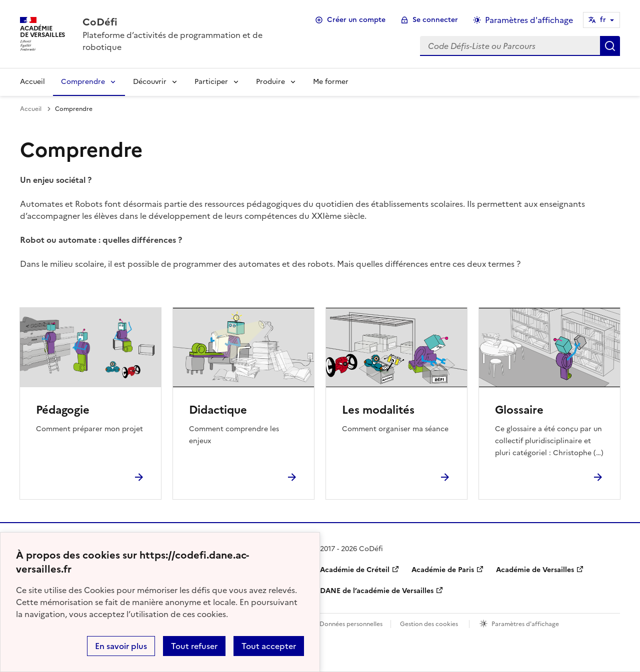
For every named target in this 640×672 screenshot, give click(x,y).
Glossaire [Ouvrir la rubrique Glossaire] (519, 410)
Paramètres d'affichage (525, 624)
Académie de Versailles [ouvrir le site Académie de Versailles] (535, 570)
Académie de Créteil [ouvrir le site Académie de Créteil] (355, 570)
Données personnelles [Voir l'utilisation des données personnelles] (351, 624)
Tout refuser (194, 646)
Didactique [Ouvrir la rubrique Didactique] (218, 410)
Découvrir (150, 82)
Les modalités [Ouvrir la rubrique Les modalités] (378, 410)
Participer (211, 82)
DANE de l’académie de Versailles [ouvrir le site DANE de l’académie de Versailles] (377, 591)
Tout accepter (269, 646)
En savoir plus (121, 646)
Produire (270, 82)
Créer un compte (356, 20)
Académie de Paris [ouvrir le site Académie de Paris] (443, 570)
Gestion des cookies (429, 624)
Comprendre (83, 82)
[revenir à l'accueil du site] (188, 22)
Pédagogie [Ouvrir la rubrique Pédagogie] (63, 410)
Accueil (32, 82)
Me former (331, 82)
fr (603, 20)
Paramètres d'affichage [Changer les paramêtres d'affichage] (529, 20)
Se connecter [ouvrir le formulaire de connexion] (435, 20)
